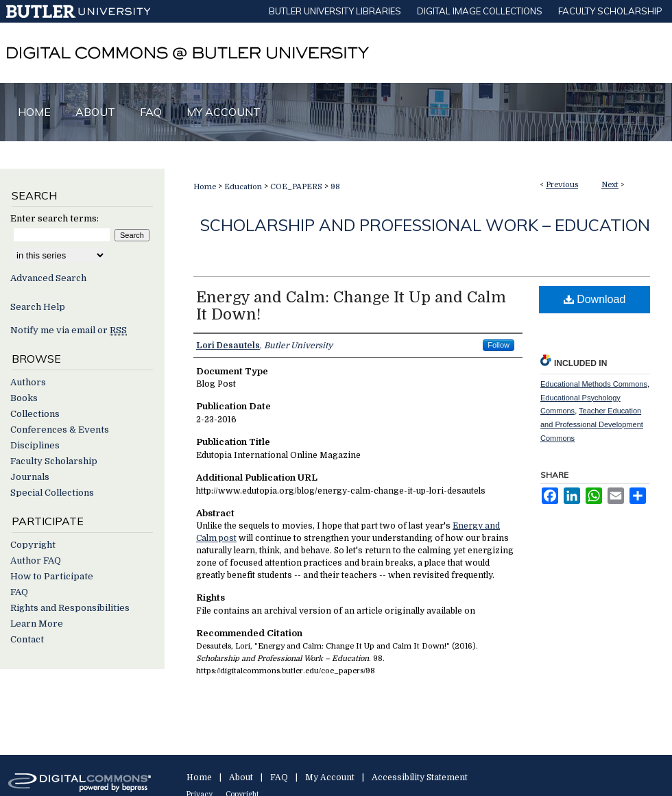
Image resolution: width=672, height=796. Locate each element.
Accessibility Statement (420, 777)
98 (335, 187)
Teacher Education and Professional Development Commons (592, 424)
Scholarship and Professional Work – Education (425, 225)
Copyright (33, 545)
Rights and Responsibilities (70, 608)
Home (205, 187)
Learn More (37, 624)
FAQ (19, 592)
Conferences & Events (60, 430)
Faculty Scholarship (54, 461)
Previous (562, 185)
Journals (30, 477)
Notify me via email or (69, 330)
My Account (330, 777)
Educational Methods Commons (594, 384)
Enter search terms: (55, 218)
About (241, 777)
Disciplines (35, 445)
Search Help (38, 307)
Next (610, 185)
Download (595, 299)
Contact (27, 639)
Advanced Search (48, 278)
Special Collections (52, 493)
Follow (499, 345)
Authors (28, 382)
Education (243, 187)
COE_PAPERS (296, 187)
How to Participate (52, 576)
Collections (35, 414)
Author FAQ (36, 560)
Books (24, 398)
